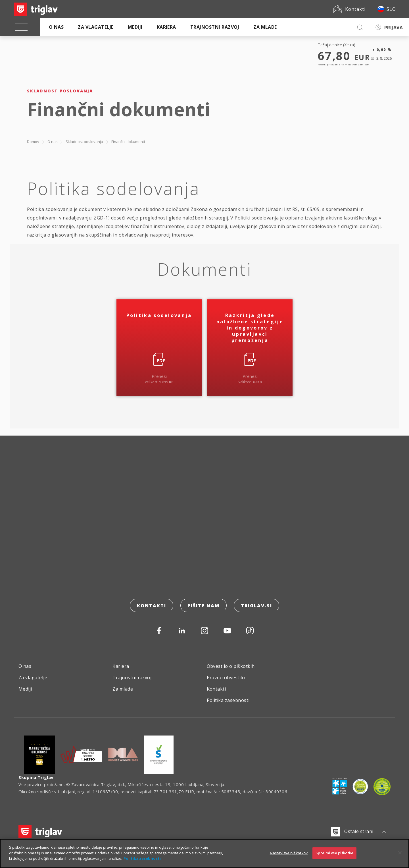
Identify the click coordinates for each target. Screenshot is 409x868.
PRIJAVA (394, 28)
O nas (56, 27)
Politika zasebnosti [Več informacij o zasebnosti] (142, 862)
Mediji (135, 27)
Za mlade (265, 27)
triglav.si (256, 606)
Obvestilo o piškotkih (231, 666)
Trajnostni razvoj (215, 27)
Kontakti (152, 606)
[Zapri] (400, 857)
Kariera (166, 27)
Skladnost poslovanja (84, 142)
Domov (33, 142)
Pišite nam (204, 606)
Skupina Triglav (36, 777)
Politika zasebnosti (228, 700)
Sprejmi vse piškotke (334, 857)
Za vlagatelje (96, 27)
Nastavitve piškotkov (289, 857)
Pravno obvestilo (226, 678)
